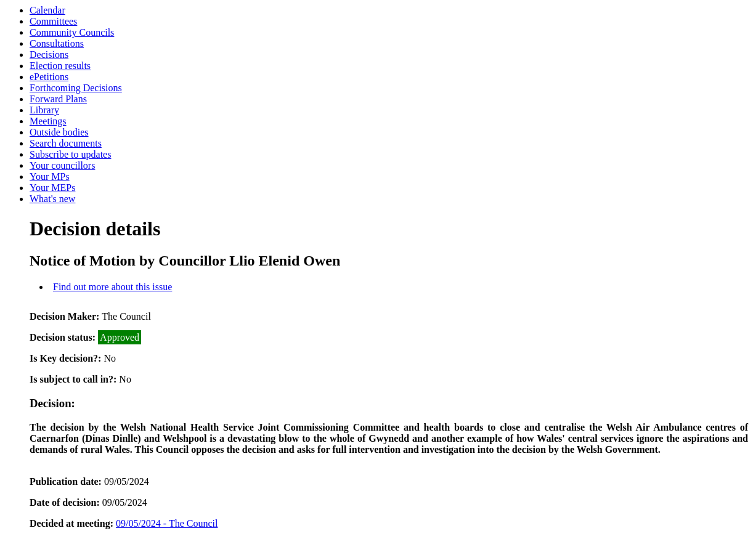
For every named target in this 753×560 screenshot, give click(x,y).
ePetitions (49, 77)
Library (44, 110)
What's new (52, 199)
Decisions (49, 55)
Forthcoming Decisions (76, 88)
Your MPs (50, 177)
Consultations (57, 43)
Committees (53, 21)
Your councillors (62, 165)
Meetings (48, 121)
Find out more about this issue (112, 287)
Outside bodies (59, 132)
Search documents (66, 143)
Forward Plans (58, 99)
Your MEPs (52, 188)
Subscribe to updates (70, 154)
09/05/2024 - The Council (167, 523)
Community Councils (72, 32)
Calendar (47, 10)
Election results (60, 66)
